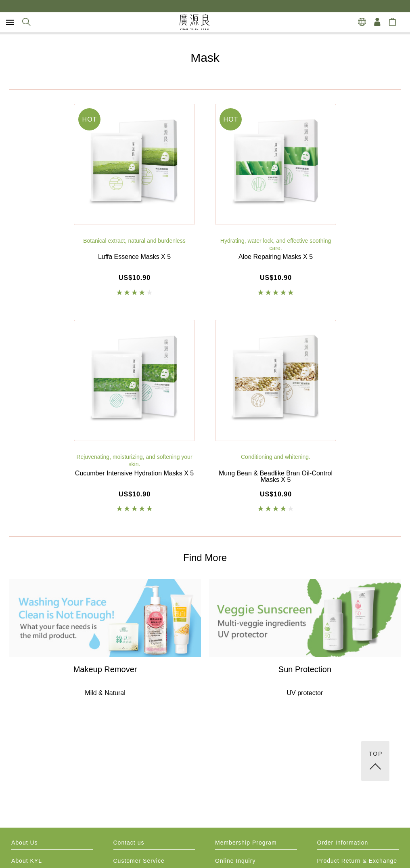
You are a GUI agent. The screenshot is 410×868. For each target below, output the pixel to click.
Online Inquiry (235, 861)
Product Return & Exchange (357, 861)
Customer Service (139, 861)
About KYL (27, 861)
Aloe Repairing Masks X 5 (276, 257)
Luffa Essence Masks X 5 (134, 257)
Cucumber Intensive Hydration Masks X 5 (134, 473)
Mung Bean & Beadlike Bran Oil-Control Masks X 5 (276, 477)
